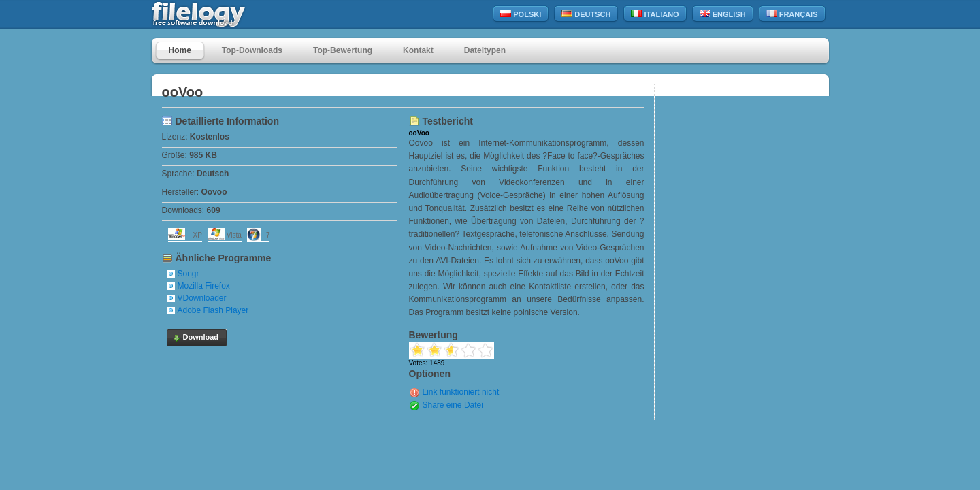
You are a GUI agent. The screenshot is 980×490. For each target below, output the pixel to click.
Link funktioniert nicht (461, 392)
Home (180, 50)
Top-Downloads (252, 50)
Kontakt (418, 50)
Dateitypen (485, 50)
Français (792, 14)
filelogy (228, 15)
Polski (521, 14)
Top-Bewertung (343, 50)
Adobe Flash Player (213, 310)
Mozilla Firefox (204, 286)
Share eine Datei (453, 405)
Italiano (655, 14)
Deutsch (586, 14)
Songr (189, 274)
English (723, 14)
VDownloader (202, 298)
